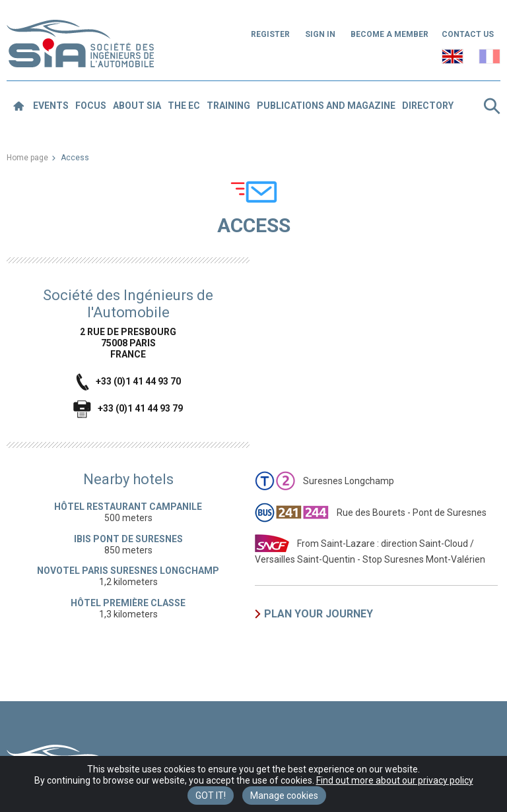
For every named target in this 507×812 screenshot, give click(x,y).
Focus (91, 106)
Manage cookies (284, 796)
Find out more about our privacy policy (395, 780)
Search (492, 106)
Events (51, 106)
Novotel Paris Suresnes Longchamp (128, 571)
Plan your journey (319, 614)
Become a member (389, 34)
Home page (27, 158)
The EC (184, 106)
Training (228, 106)
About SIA (137, 106)
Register (270, 34)
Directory (428, 106)
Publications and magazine (326, 106)
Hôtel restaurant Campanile (128, 507)
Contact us (468, 34)
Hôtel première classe (128, 603)
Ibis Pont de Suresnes (128, 539)
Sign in (320, 34)
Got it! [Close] (211, 796)
